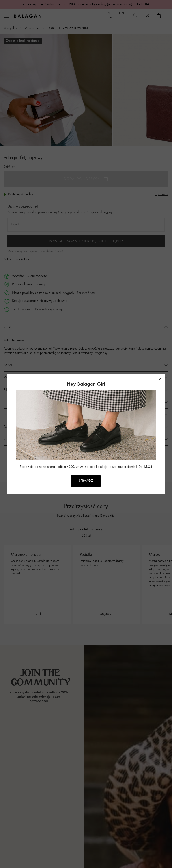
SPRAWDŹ (86, 481)
